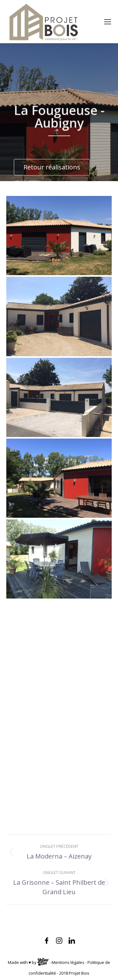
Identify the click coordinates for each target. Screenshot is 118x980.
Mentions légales (68, 963)
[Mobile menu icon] (108, 22)
